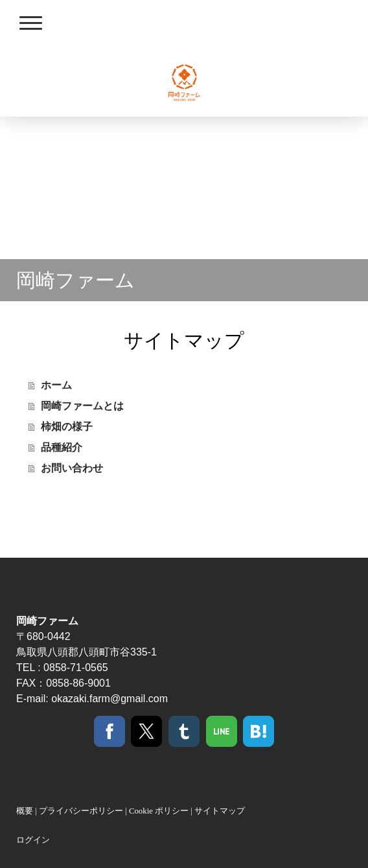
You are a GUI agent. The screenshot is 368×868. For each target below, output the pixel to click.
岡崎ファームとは (82, 406)
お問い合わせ (72, 468)
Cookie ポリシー (159, 811)
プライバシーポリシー (81, 811)
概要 (25, 811)
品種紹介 (62, 447)
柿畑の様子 (67, 427)
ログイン (33, 840)
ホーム (56, 385)
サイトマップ (220, 811)
